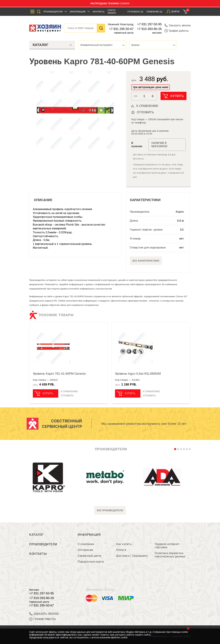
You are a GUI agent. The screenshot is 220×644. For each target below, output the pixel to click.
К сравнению (69, 391)
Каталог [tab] (52, 45)
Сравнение (154, 12)
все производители (110, 510)
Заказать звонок (178, 25)
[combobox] (102, 45)
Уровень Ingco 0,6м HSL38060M (138, 374)
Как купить (124, 544)
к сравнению (147, 106)
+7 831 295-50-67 (121, 29)
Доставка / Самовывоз (132, 556)
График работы (177, 31)
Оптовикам (85, 550)
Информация (78, 12)
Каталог (36, 535)
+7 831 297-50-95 (149, 24)
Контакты (98, 12)
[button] (153, 96)
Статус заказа (112, 12)
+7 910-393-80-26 (149, 29)
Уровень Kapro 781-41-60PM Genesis (59, 374)
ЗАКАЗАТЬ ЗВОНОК (44, 614)
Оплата (121, 550)
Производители (53, 12)
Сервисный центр (90, 556)
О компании (86, 544)
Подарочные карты (91, 562)
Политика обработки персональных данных (170, 555)
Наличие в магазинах (159, 145)
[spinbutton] (144, 96)
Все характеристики (146, 261)
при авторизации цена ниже (151, 87)
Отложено (135, 12)
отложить (145, 112)
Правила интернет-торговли (168, 546)
